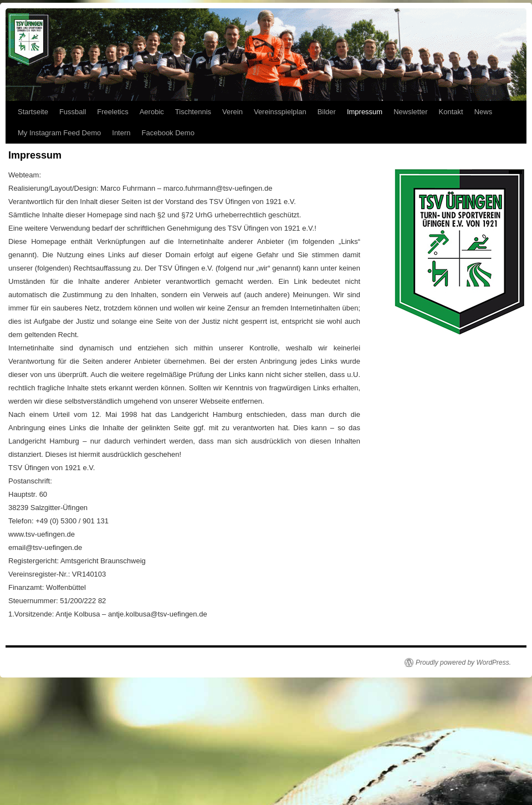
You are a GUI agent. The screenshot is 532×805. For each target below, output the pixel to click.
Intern (121, 133)
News (484, 112)
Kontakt (451, 112)
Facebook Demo (168, 133)
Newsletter (410, 112)
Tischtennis (193, 112)
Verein (232, 112)
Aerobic (152, 112)
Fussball (73, 112)
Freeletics (112, 112)
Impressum (365, 112)
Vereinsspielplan (280, 112)
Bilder (327, 112)
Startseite (33, 112)
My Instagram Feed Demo (59, 133)
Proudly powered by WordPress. (463, 663)
